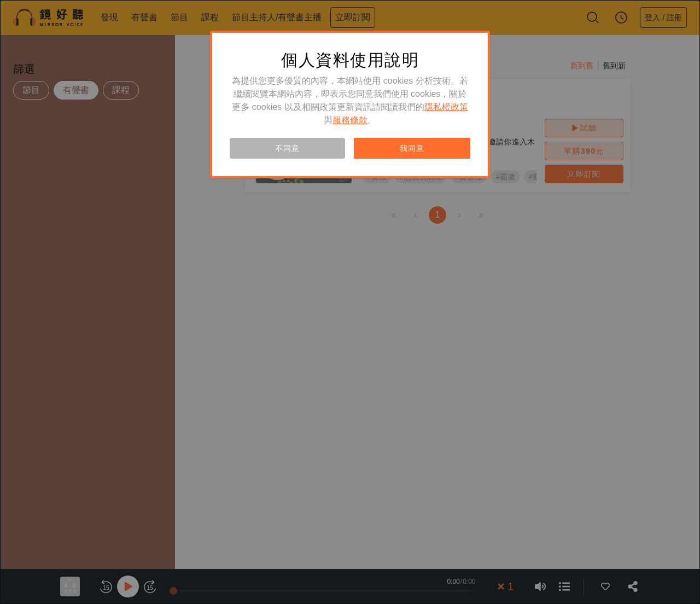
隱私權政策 (446, 107)
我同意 (412, 148)
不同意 (287, 148)
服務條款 (350, 120)
